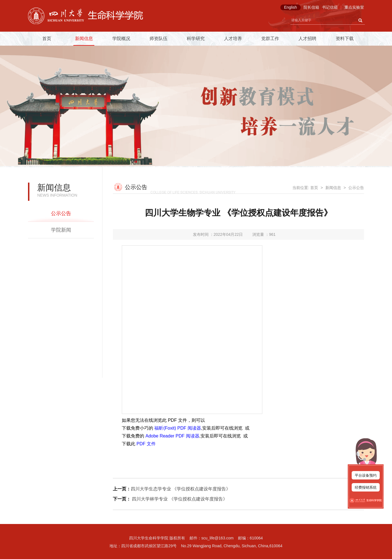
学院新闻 (61, 230)
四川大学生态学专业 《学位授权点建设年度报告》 (181, 489)
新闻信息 (84, 39)
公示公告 (61, 213)
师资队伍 (158, 39)
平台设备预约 (366, 475)
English (290, 7)
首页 (47, 39)
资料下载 (345, 39)
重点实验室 (354, 7)
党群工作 (270, 39)
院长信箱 (311, 7)
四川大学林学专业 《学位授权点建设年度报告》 (179, 499)
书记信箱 (330, 7)
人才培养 (233, 39)
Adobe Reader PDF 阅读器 (172, 436)
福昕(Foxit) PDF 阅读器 (178, 428)
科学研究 (196, 39)
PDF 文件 (146, 444)
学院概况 (121, 39)
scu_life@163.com (217, 538)
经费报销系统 (366, 487)
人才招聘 (307, 39)
